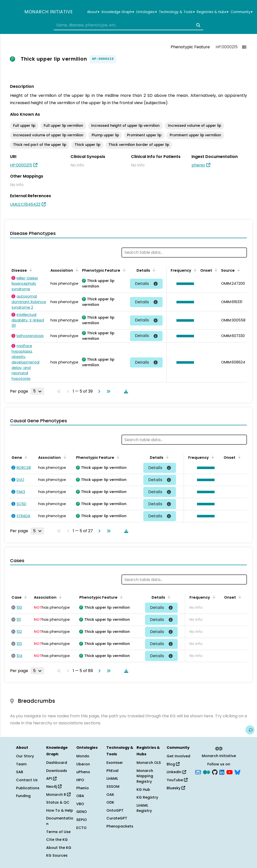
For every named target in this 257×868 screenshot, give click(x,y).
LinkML (112, 778)
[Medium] (207, 772)
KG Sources (57, 855)
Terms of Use (58, 832)
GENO (82, 812)
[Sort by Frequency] (194, 270)
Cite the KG (57, 840)
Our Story (25, 756)
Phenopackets (120, 826)
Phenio (83, 788)
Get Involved (178, 756)
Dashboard (57, 763)
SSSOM (113, 787)
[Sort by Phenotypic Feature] (123, 270)
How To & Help (60, 810)
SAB (20, 772)
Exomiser (115, 763)
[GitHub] (215, 772)
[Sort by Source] (238, 270)
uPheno (83, 772)
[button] (184, 284)
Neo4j (54, 787)
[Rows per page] (37, 391)
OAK (110, 795)
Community (242, 12)
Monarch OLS (149, 763)
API (51, 778)
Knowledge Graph (118, 12)
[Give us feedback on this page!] (250, 730)
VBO (80, 804)
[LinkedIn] (222, 772)
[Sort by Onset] (215, 270)
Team (21, 764)
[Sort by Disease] (30, 270)
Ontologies (146, 12)
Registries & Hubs (213, 12)
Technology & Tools (177, 12)
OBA (80, 796)
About (93, 12)
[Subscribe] (198, 772)
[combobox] (128, 25)
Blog (173, 764)
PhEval (112, 771)
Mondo (83, 756)
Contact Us (27, 780)
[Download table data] (125, 391)
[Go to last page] (107, 391)
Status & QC (58, 802)
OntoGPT (115, 810)
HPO (80, 780)
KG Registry (147, 797)
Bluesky (176, 788)
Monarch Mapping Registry (145, 776)
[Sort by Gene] (25, 457)
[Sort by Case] (25, 597)
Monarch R (58, 795)
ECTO (81, 828)
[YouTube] (230, 772)
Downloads (57, 771)
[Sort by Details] (153, 270)
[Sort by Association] (76, 270)
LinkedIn (176, 772)
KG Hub (143, 790)
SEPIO (82, 820)
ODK (110, 802)
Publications (28, 788)
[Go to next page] (98, 391)
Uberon (83, 764)
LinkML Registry (144, 808)
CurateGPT (117, 818)
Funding (23, 796)
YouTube (177, 780)
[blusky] (237, 772)
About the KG (59, 848)
